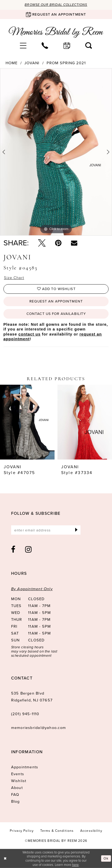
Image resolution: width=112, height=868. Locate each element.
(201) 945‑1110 (25, 714)
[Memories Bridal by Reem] (56, 32)
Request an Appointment (56, 301)
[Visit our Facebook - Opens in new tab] (13, 549)
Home (12, 63)
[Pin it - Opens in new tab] (58, 243)
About (17, 788)
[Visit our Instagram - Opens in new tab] (28, 549)
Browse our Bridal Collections (56, 5)
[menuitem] (23, 46)
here (75, 865)
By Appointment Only (32, 589)
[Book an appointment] (56, 14)
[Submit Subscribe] (76, 530)
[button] (23, 46)
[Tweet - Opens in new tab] (42, 243)
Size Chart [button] (14, 278)
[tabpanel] (56, 152)
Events (18, 774)
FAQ (15, 794)
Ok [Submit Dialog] (106, 858)
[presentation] (27, 422)
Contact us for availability (56, 314)
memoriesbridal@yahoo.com (39, 728)
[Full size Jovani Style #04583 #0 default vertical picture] (56, 152)
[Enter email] (46, 530)
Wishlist (19, 781)
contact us (30, 334)
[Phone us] (45, 46)
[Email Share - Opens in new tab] (74, 243)
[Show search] (89, 46)
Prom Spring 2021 (66, 63)
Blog (15, 801)
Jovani (32, 63)
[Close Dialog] (5, 859)
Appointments (25, 767)
